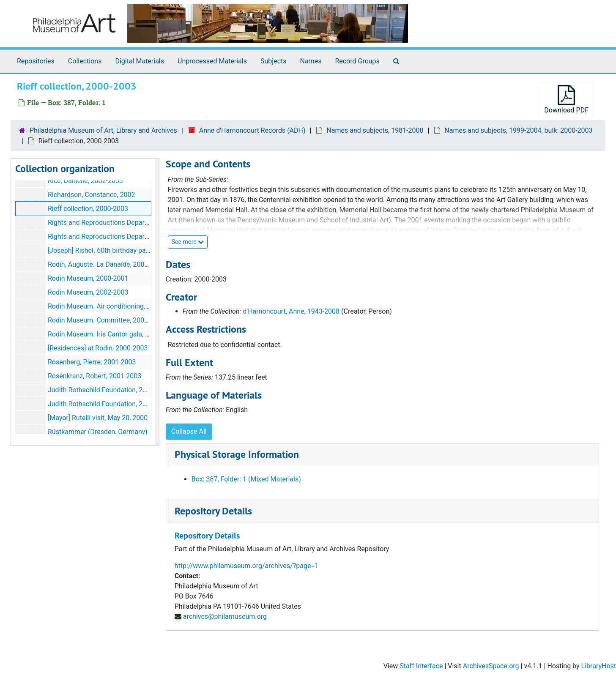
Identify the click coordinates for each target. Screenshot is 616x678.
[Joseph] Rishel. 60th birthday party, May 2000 (117, 250)
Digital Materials (140, 61)
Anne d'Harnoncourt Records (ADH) (252, 130)
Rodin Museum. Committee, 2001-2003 (107, 320)
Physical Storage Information (237, 454)
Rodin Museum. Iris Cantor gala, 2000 (104, 334)
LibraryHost (599, 666)
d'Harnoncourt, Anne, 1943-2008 (291, 311)
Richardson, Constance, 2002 (92, 195)
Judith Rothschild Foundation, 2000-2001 (110, 390)
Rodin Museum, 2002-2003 (88, 292)
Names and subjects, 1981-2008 (375, 130)
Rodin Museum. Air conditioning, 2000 (105, 306)
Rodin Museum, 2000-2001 (88, 278)
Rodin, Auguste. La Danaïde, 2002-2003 (107, 264)
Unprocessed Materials (212, 61)
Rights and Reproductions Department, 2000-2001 (123, 223)
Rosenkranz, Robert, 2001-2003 (94, 376)
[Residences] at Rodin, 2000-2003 (98, 348)
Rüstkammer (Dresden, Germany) (98, 432)
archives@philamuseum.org (225, 616)
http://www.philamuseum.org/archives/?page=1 (246, 566)
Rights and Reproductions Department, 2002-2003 (123, 236)
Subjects (273, 61)
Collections (85, 61)
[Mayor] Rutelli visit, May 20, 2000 (98, 418)
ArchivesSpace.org (491, 666)
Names (311, 61)
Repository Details (213, 511)
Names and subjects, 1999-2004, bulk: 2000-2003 (518, 130)
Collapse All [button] (189, 431)
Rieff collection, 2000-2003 (88, 209)
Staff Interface (421, 666)
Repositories (36, 61)
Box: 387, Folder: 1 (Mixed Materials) (246, 479)
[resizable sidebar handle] (157, 302)
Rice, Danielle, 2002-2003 (85, 181)
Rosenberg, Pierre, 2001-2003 (92, 362)
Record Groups (357, 61)
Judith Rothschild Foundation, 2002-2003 (110, 404)
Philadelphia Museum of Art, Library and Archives (103, 130)
